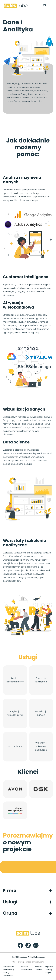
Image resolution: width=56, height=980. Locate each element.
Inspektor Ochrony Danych (49, 970)
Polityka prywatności (26, 968)
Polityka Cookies (38, 968)
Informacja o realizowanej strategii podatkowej (9, 971)
